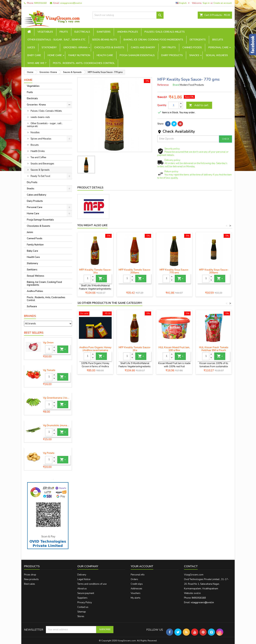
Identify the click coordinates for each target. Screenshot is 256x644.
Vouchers (136, 593)
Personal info (138, 575)
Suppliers (82, 598)
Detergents (198, 40)
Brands (30, 316)
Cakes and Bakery (143, 47)
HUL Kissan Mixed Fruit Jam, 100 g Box (174, 349)
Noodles (35, 133)
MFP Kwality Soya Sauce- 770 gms (174, 271)
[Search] (128, 15)
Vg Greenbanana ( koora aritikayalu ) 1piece (57, 398)
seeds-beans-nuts (105, 40)
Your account (142, 566)
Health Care (105, 55)
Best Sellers (34, 333)
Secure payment (86, 593)
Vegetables (45, 32)
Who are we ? (37, 63)
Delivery (82, 575)
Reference (163, 85)
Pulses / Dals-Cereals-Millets (165, 32)
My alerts (136, 598)
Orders (134, 579)
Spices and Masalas (41, 139)
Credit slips (137, 584)
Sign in (206, 3)
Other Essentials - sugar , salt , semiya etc (56, 40)
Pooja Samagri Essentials (137, 55)
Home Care (55, 55)
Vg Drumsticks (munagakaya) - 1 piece (57, 425)
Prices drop (30, 575)
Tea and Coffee (38, 157)
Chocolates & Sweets (109, 47)
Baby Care (34, 55)
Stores (81, 616)
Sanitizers (104, 32)
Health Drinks (38, 151)
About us (82, 589)
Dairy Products (172, 55)
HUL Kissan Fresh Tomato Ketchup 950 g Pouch (214, 349)
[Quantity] (49, 349)
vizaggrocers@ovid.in (71, 3)
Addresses (136, 589)
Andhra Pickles (128, 32)
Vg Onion (48, 343)
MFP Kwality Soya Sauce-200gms (214, 271)
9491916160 (40, 3)
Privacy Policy (85, 603)
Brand (176, 85)
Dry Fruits (169, 47)
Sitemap (82, 612)
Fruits (64, 32)
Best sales (30, 584)
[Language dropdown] (183, 3)
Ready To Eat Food (40, 176)
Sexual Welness (217, 55)
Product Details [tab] (90, 188)
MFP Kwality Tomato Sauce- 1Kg (95, 271)
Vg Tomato (49, 370)
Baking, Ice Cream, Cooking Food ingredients (153, 40)
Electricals (82, 32)
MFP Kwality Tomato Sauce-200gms (135, 271)
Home (28, 80)
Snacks (194, 55)
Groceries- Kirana (75, 47)
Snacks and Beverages (42, 164)
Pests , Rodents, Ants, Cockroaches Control (84, 63)
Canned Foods (192, 47)
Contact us (83, 607)
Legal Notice (84, 579)
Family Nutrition (79, 55)
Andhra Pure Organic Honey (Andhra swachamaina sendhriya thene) (95, 350)
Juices (31, 47)
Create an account (223, 3)
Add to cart (199, 105)
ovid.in (197, 593)
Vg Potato (49, 453)
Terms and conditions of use (92, 584)
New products (31, 579)
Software (32, 307)
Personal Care (218, 47)
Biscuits (218, 40)
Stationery (49, 47)
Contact (191, 566)
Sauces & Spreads (40, 170)
